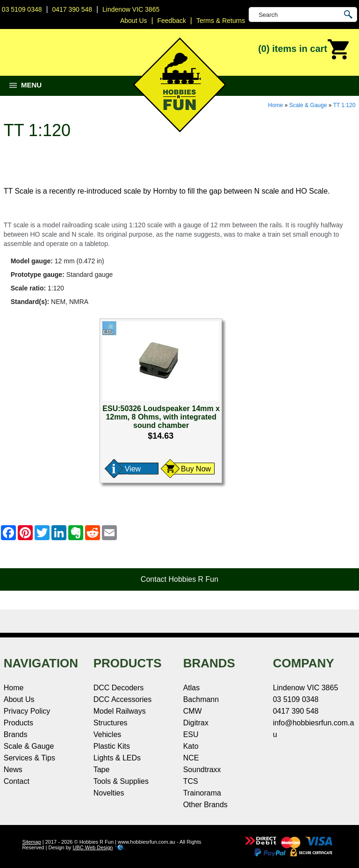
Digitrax (196, 723)
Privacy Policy (27, 711)
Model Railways (120, 711)
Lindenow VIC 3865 (131, 9)
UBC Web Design (93, 847)
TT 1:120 (345, 105)
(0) (304, 50)
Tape (102, 770)
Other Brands (205, 805)
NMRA (79, 302)
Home (275, 105)
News (13, 770)
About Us (19, 699)
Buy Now (196, 469)
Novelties (109, 793)
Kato (191, 746)
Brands (16, 734)
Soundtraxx (202, 770)
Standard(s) (29, 302)
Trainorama (202, 793)
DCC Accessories (122, 699)
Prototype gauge (36, 275)
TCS (191, 781)
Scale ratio (27, 288)
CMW (193, 711)
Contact (17, 781)
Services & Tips (29, 758)
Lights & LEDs (117, 758)
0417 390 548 (72, 9)
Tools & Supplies (121, 781)
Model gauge (31, 261)
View (133, 469)
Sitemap (31, 842)
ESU (191, 734)
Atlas (192, 688)
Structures (111, 723)
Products (18, 723)
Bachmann (201, 699)
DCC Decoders (119, 688)
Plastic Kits (112, 746)
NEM (58, 302)
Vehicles (108, 734)
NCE (191, 758)
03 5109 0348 (22, 9)
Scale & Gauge (308, 105)
